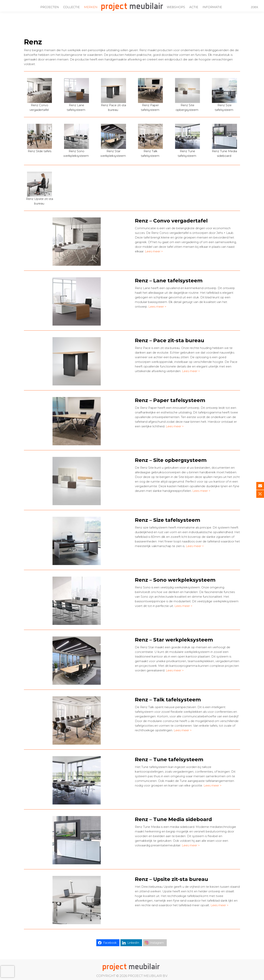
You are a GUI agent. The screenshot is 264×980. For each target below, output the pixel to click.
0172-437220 (82, 3)
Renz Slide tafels (40, 151)
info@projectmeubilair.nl (114, 3)
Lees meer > (154, 251)
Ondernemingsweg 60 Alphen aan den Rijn (38, 3)
